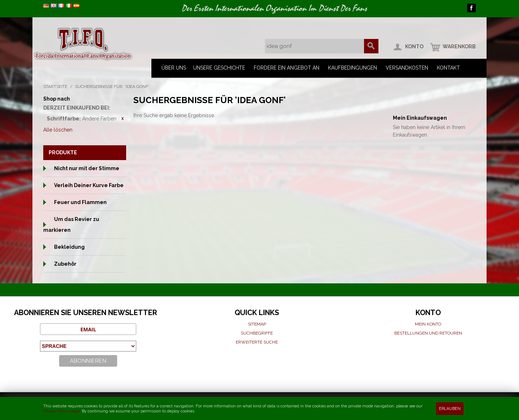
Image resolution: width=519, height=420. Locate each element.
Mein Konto (428, 324)
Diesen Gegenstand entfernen (123, 119)
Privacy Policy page (61, 411)
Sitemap (257, 324)
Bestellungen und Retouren (428, 333)
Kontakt (448, 68)
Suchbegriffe (257, 333)
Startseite (55, 87)
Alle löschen (58, 130)
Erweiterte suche (257, 342)
